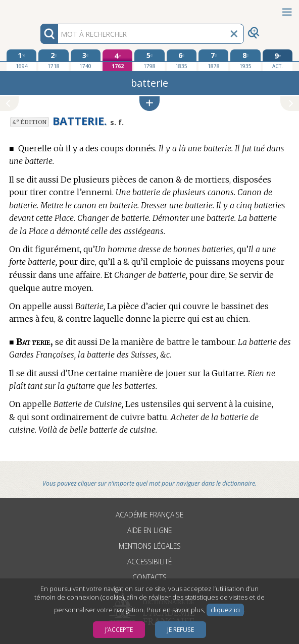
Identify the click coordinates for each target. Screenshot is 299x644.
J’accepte (119, 630)
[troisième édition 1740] (86, 60)
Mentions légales (150, 546)
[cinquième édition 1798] (149, 60)
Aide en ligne (149, 530)
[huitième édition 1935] (245, 60)
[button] (149, 104)
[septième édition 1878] (214, 60)
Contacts (149, 577)
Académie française (149, 515)
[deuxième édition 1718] (54, 60)
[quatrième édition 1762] (118, 60)
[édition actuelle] (278, 60)
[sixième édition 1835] (182, 60)
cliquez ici (225, 610)
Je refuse (181, 630)
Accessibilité (149, 562)
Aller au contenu (39, 9)
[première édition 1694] (22, 60)
